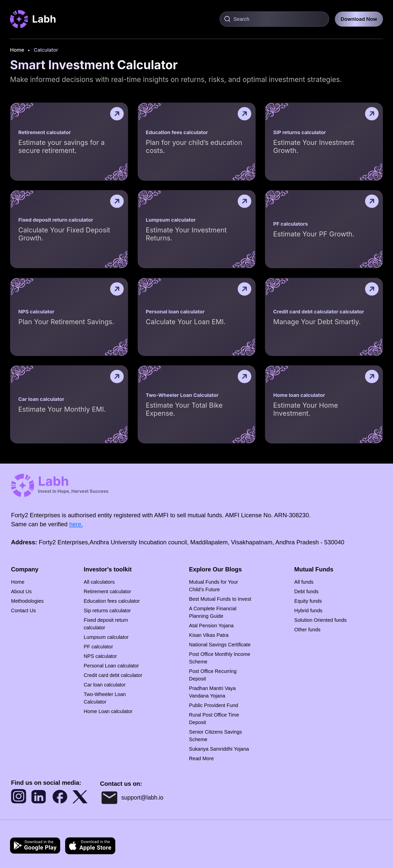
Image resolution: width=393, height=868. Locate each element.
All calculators (99, 582)
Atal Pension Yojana (211, 626)
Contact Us (23, 611)
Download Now (359, 19)
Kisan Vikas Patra (209, 635)
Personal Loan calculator (111, 666)
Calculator (46, 50)
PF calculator (98, 647)
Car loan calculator (105, 685)
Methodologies (27, 601)
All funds (304, 582)
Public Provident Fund (214, 705)
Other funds (307, 630)
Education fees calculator (112, 601)
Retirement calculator (107, 591)
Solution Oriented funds (320, 620)
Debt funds (306, 591)
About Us (21, 591)
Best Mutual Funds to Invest (220, 599)
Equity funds (308, 601)
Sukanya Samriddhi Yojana (219, 749)
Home (17, 50)
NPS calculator (100, 656)
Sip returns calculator (107, 611)
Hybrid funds (308, 611)
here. (76, 524)
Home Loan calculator (108, 711)
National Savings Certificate (220, 645)
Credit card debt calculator (113, 675)
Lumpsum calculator (106, 637)
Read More (201, 758)
